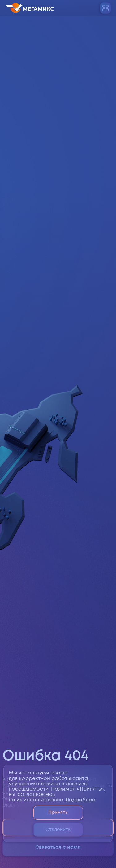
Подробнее (80, 800)
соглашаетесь (36, 794)
